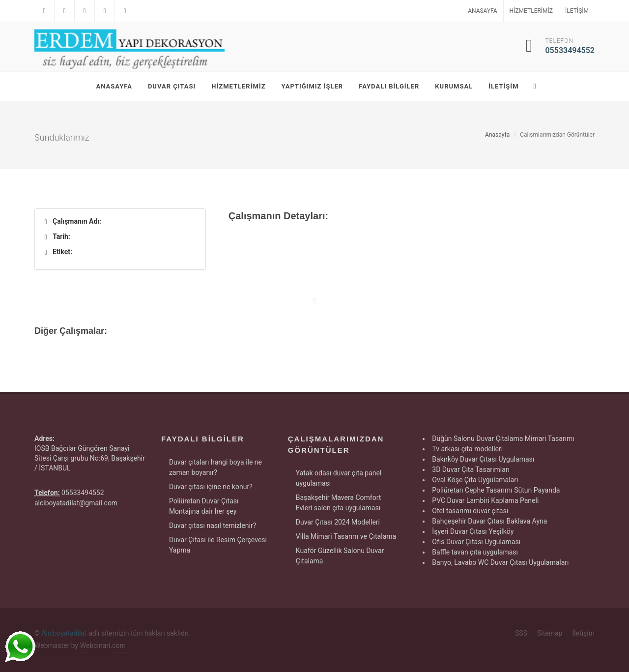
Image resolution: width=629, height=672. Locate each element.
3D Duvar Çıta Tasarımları (471, 469)
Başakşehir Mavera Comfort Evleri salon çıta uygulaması (339, 503)
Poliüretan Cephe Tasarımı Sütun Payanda (496, 490)
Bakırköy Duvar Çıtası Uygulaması (483, 459)
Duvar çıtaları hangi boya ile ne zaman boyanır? (215, 467)
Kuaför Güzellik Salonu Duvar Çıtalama (340, 556)
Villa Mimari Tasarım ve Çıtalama (346, 536)
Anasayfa (482, 11)
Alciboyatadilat (64, 633)
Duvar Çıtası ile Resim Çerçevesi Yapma (218, 545)
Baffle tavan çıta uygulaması (475, 552)
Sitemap (550, 633)
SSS (521, 633)
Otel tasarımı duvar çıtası (470, 511)
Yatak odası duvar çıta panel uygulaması (339, 478)
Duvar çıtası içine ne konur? (211, 487)
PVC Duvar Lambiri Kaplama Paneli (485, 500)
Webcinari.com (103, 645)
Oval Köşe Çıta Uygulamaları (475, 480)
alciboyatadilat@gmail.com (76, 503)
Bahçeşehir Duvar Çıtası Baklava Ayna (489, 521)
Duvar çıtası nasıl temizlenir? (213, 526)
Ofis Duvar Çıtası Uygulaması (476, 542)
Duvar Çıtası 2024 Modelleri (338, 522)
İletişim (577, 11)
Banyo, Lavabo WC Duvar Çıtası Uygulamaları (500, 562)
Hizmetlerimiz (531, 11)
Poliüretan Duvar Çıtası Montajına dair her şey (204, 506)
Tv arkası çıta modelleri (467, 449)
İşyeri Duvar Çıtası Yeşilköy (473, 531)
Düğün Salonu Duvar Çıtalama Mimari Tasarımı (503, 438)
